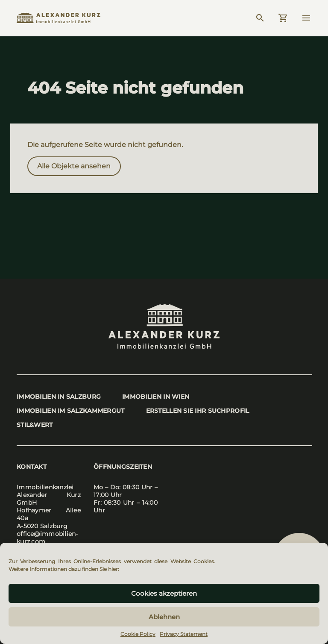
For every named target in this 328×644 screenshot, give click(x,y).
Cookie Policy (138, 634)
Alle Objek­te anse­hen (74, 166)
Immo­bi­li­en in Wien (156, 397)
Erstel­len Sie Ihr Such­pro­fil (198, 411)
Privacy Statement (184, 634)
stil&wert (35, 425)
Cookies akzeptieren (164, 593)
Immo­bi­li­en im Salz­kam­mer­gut (71, 411)
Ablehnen (164, 617)
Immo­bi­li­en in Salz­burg (59, 397)
